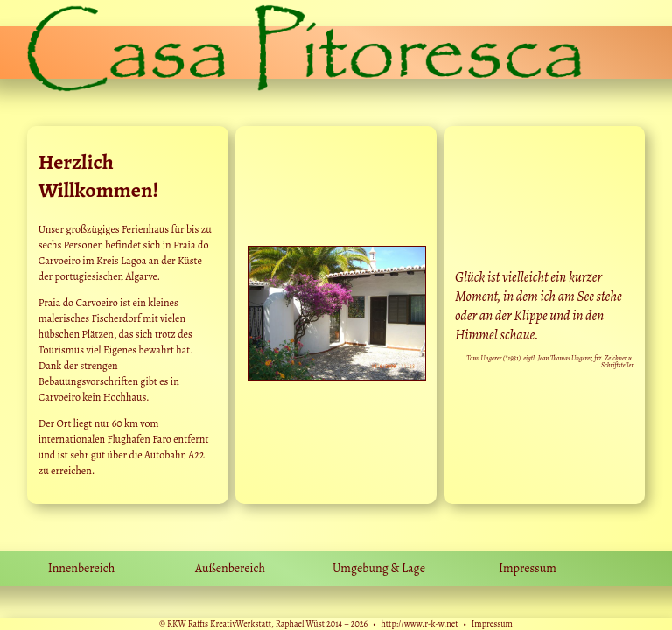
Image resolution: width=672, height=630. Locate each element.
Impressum (492, 623)
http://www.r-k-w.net (419, 623)
